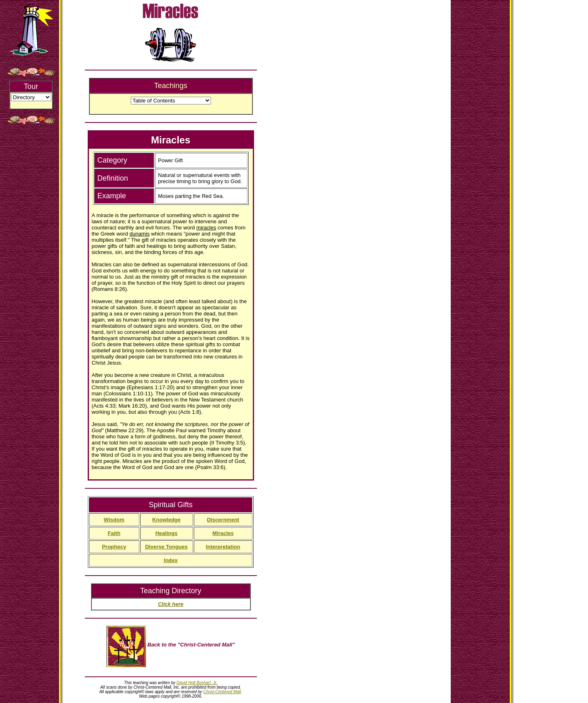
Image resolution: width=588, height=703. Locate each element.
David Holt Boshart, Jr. (197, 683)
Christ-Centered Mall (222, 692)
